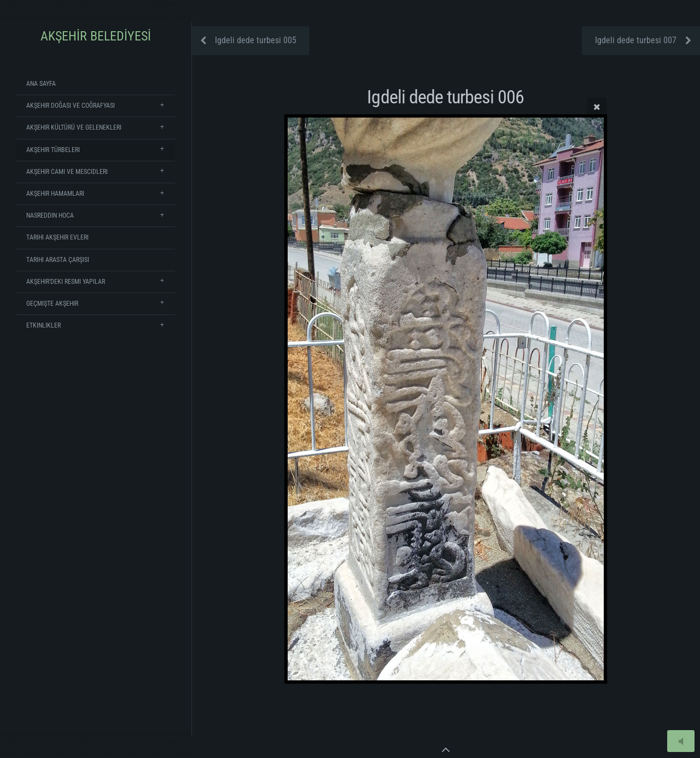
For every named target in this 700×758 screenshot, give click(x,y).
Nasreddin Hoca (50, 215)
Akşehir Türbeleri (53, 150)
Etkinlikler (43, 325)
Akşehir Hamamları (55, 194)
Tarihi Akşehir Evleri (57, 237)
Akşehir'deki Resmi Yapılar (66, 282)
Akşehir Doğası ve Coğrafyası (71, 106)
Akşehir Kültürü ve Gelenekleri (74, 127)
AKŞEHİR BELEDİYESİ (96, 36)
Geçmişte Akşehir (52, 304)
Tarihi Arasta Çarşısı (58, 260)
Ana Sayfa (41, 84)
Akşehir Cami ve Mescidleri (67, 172)
